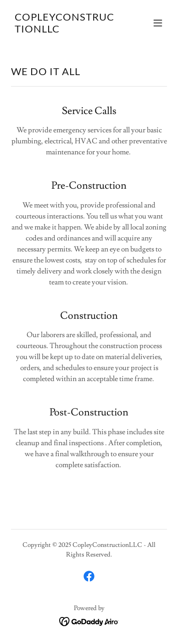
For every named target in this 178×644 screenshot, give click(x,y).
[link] (66, 30)
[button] (158, 23)
